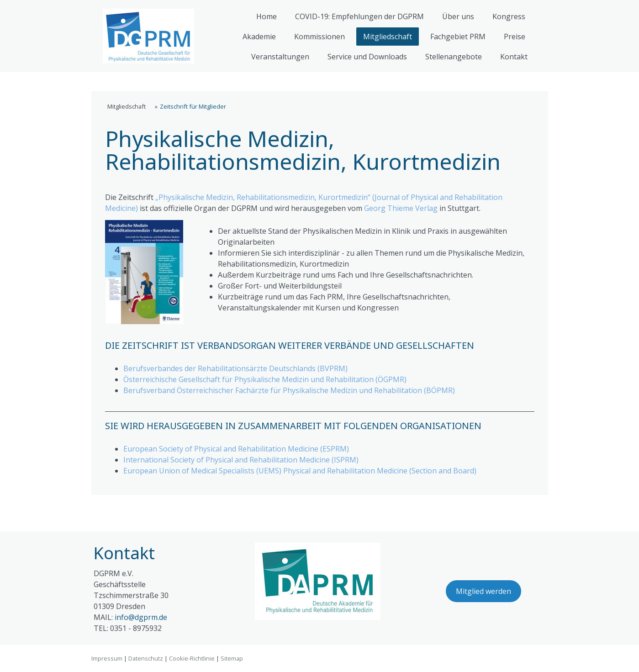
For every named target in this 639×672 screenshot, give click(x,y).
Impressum (107, 658)
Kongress (509, 16)
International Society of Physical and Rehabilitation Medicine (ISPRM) (241, 460)
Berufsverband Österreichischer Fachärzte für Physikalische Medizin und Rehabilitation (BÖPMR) (289, 390)
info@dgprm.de (141, 617)
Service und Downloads (367, 57)
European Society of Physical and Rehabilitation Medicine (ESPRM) (236, 449)
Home (267, 16)
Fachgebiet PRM (458, 37)
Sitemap (232, 658)
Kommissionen (319, 37)
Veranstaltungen (280, 57)
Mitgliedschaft (388, 37)
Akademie (259, 37)
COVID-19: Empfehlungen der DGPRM (359, 16)
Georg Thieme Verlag (401, 208)
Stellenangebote (454, 57)
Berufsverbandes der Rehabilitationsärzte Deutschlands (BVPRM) (235, 368)
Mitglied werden (483, 591)
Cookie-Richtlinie (192, 658)
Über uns (458, 16)
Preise (515, 37)
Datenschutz (146, 658)
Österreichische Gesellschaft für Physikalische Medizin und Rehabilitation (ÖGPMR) (265, 379)
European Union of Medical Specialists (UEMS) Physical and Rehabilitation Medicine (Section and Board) (300, 471)
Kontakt (514, 57)
